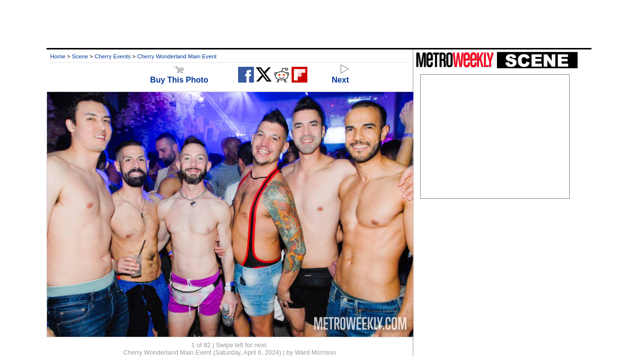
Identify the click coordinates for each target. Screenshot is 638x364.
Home (58, 56)
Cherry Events (113, 56)
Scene (80, 56)
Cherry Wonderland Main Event (177, 56)
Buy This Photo (179, 75)
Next (340, 75)
